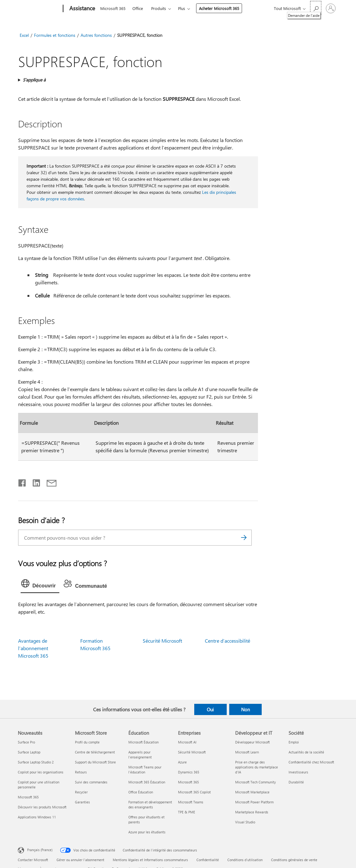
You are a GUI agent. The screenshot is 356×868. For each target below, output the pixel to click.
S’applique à (34, 80)
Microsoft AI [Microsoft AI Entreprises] (187, 742)
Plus (182, 8)
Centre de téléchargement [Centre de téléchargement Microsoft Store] (95, 752)
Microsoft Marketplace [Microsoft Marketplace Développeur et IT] (252, 792)
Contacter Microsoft (33, 860)
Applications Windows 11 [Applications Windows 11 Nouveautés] (37, 817)
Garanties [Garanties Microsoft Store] (82, 802)
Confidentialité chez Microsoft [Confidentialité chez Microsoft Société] (311, 762)
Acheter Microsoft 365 (219, 8)
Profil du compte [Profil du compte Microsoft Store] (87, 742)
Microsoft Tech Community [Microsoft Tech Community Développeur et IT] (255, 782)
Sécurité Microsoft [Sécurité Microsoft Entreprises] (192, 752)
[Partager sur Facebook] (22, 482)
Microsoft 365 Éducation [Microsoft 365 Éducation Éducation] (147, 782)
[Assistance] (82, 9)
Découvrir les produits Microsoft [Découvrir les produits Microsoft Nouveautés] (42, 807)
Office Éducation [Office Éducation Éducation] (141, 792)
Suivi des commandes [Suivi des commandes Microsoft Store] (91, 782)
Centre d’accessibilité (227, 641)
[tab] (40, 585)
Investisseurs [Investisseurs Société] (298, 772)
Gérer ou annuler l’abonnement (80, 860)
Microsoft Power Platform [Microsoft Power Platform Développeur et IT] (254, 802)
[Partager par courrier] (49, 482)
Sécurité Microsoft (162, 641)
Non (245, 709)
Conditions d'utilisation (245, 860)
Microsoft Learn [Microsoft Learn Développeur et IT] (247, 752)
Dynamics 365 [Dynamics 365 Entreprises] (189, 772)
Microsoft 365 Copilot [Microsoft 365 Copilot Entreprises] (194, 792)
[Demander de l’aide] (316, 8)
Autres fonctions (96, 35)
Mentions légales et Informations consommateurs (150, 860)
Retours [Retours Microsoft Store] (81, 772)
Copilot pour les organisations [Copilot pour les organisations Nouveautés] (41, 772)
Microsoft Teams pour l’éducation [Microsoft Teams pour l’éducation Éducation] (145, 770)
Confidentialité (208, 860)
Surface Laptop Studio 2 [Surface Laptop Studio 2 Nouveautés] (36, 762)
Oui (210, 709)
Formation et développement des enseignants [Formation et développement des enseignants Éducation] (150, 804)
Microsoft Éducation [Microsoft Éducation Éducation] (143, 742)
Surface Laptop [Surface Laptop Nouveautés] (29, 752)
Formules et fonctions (55, 35)
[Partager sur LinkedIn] (34, 482)
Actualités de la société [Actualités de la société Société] (306, 752)
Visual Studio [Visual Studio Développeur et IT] (245, 822)
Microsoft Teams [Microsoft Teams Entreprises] (191, 802)
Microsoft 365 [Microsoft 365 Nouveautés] (28, 797)
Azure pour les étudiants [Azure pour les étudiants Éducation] (147, 832)
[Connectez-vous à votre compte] (331, 8)
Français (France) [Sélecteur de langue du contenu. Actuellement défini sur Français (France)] (40, 850)
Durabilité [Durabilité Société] (296, 782)
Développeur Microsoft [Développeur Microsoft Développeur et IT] (252, 742)
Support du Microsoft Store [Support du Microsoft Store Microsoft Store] (95, 762)
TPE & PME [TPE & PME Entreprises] (187, 812)
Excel (24, 35)
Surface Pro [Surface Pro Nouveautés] (26, 742)
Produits (159, 8)
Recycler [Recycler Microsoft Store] (81, 792)
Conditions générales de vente (294, 860)
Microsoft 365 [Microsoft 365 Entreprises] (188, 782)
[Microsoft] (39, 9)
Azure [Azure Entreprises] (182, 762)
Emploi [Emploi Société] (294, 742)
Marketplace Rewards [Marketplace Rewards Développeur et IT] (252, 812)
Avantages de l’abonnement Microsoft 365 (33, 648)
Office (138, 8)
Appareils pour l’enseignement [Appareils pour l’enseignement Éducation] (140, 755)
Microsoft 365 (113, 8)
